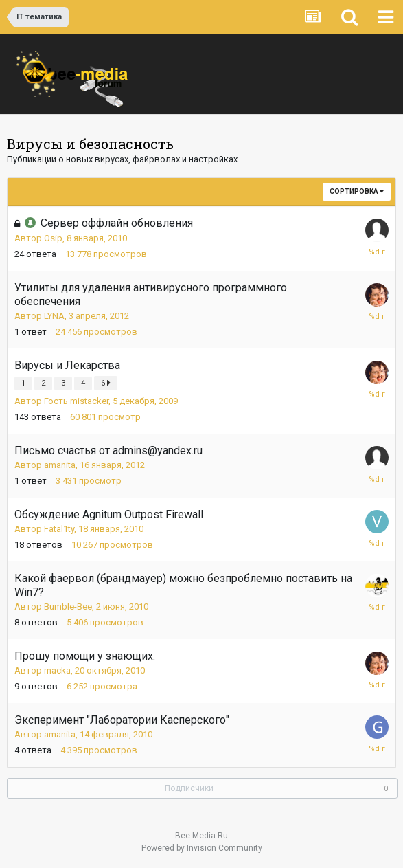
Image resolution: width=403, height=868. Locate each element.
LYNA (54, 316)
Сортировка (357, 191)
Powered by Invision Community (202, 848)
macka (57, 670)
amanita (60, 465)
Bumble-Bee (68, 607)
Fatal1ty (59, 529)
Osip (53, 238)
